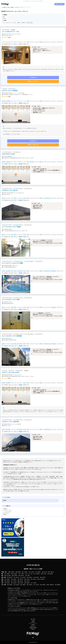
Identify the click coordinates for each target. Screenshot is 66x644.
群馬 (48, 574)
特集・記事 (33, 619)
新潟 (8, 577)
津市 (29, 576)
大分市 (37, 585)
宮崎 (41, 585)
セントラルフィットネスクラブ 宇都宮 (13, 263)
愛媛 (18, 581)
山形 (29, 572)
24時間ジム (19, 23)
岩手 (36, 572)
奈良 (32, 579)
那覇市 (59, 585)
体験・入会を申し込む (34, 81)
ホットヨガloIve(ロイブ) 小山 (10, 32)
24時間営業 (5, 509)
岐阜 (19, 576)
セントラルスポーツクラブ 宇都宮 (11, 227)
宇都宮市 (38, 574)
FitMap (30, 642)
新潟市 (11, 577)
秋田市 (26, 572)
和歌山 (39, 579)
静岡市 (16, 576)
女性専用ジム (24, 23)
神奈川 (12, 574)
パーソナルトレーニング (7, 510)
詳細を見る (34, 78)
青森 (16, 572)
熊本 (28, 585)
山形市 (32, 572)
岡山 (12, 583)
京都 (12, 579)
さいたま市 (30, 574)
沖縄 (56, 585)
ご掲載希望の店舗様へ (33, 628)
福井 (28, 577)
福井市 (31, 577)
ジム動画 (33, 620)
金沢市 (24, 577)
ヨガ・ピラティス (6, 513)
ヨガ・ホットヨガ (30, 23)
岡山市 (15, 583)
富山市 (18, 577)
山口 (32, 583)
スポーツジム (8, 23)
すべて (4, 23)
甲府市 (37, 577)
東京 (5, 574)
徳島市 (8, 581)
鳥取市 (28, 583)
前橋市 (51, 574)
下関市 (35, 583)
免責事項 (33, 625)
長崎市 (24, 585)
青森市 (19, 572)
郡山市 (52, 572)
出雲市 (21, 583)
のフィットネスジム (15, 7)
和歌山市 (43, 579)
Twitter (33, 638)
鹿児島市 (52, 585)
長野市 (44, 577)
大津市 (28, 579)
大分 (34, 585)
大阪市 (8, 579)
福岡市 (11, 585)
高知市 (28, 581)
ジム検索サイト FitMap (6, 7)
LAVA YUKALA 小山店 (8, 154)
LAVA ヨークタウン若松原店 (10, 91)
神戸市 (21, 579)
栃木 (34, 574)
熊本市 (31, 585)
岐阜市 (22, 576)
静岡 (13, 576)
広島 (5, 583)
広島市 (8, 583)
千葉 (19, 574)
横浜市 (16, 574)
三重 (26, 576)
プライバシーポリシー (33, 623)
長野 (41, 577)
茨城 (42, 574)
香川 (12, 581)
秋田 (23, 572)
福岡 (8, 585)
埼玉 (26, 574)
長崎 (21, 585)
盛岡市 (39, 572)
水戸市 (45, 574)
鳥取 (25, 583)
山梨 (34, 577)
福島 (49, 572)
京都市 (15, 579)
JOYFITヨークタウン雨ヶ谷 (10, 190)
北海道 (9, 572)
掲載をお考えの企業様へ (59, 4)
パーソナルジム (14, 23)
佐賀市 (18, 585)
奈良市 (35, 579)
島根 (18, 583)
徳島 (5, 581)
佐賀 (15, 585)
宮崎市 (44, 585)
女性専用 (5, 515)
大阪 (5, 579)
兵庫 (18, 579)
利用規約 (33, 622)
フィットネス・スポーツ (7, 512)
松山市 (21, 581)
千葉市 (22, 574)
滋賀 (25, 579)
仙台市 (46, 572)
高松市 (15, 581)
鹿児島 (48, 585)
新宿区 (8, 574)
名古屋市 (9, 576)
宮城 (43, 572)
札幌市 (13, 572)
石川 (21, 577)
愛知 (5, 576)
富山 (15, 577)
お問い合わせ (33, 626)
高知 (25, 581)
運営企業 (33, 629)
